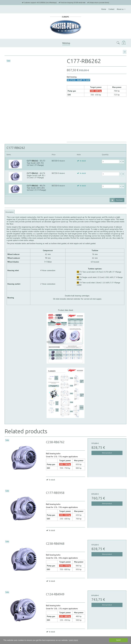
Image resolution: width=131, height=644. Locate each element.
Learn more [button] (73, 640)
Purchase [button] (116, 200)
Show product (107, 453)
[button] (125, 52)
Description (10, 212)
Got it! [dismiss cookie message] (118, 640)
